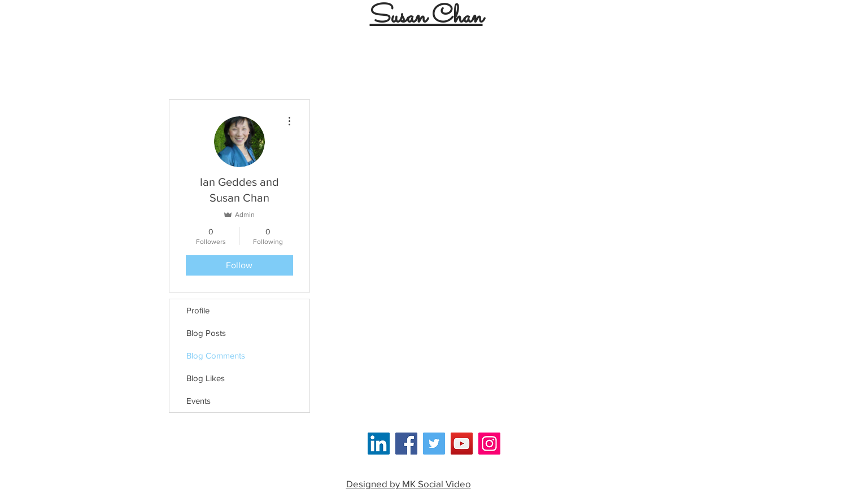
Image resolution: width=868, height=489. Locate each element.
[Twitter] (434, 444)
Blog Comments (216, 355)
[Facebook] (406, 444)
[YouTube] (462, 444)
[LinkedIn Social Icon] (379, 444)
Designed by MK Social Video (409, 484)
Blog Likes (206, 378)
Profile (198, 310)
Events (199, 401)
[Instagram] (489, 444)
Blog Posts (206, 333)
